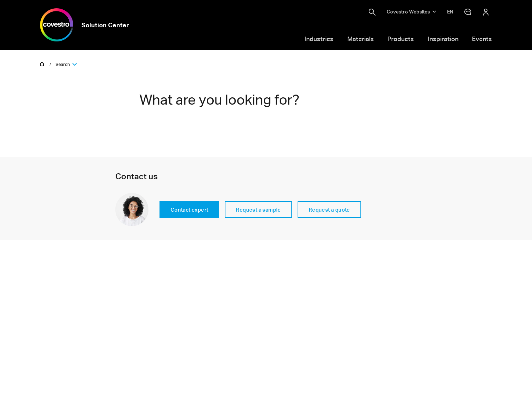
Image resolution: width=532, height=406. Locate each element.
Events (482, 39)
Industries (319, 39)
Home (42, 64)
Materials (361, 39)
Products (401, 39)
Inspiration (443, 39)
